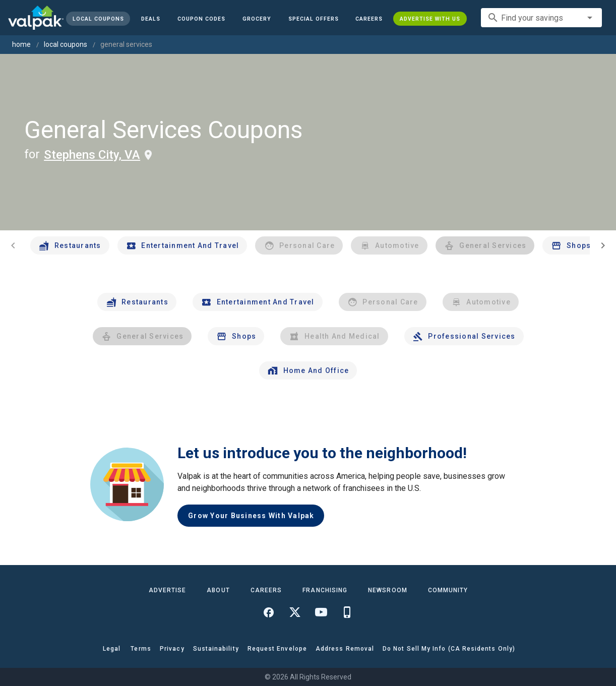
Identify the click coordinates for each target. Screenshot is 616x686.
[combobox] (541, 18)
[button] (313, 19)
